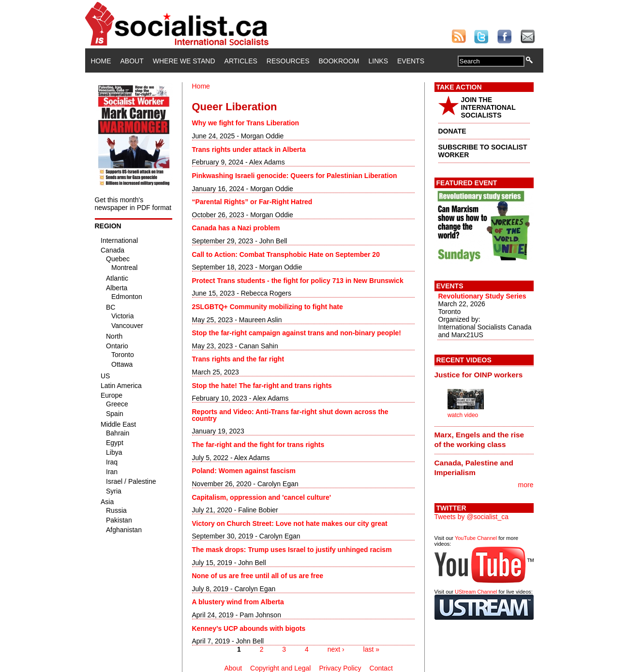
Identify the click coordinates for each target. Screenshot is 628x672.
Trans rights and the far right (238, 359)
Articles (241, 61)
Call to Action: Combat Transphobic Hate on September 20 (286, 254)
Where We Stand (184, 61)
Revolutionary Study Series (482, 296)
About (132, 61)
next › (336, 649)
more (526, 485)
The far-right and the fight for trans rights (258, 445)
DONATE (452, 131)
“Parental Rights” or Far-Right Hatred (252, 202)
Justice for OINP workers (479, 375)
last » (371, 649)
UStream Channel (476, 592)
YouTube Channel (476, 538)
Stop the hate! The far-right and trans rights (262, 386)
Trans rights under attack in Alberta (249, 149)
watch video (463, 415)
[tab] (484, 374)
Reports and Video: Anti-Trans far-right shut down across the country (290, 415)
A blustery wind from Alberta (238, 602)
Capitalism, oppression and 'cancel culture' (262, 497)
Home (101, 61)
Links (378, 61)
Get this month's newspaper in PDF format (133, 204)
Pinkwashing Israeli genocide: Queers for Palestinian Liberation (295, 176)
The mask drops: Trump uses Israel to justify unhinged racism (292, 550)
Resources (288, 61)
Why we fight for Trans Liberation (246, 123)
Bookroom (339, 61)
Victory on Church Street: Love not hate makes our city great (290, 523)
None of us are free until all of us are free (258, 576)
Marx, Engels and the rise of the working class (479, 440)
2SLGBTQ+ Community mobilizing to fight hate (268, 307)
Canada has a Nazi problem (236, 228)
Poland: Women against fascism (244, 471)
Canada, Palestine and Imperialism (474, 468)
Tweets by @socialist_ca (472, 517)
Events (411, 61)
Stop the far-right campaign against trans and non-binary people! (297, 333)
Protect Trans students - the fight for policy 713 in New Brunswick (298, 281)
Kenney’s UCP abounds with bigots (249, 628)
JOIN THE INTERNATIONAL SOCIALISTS (488, 107)
